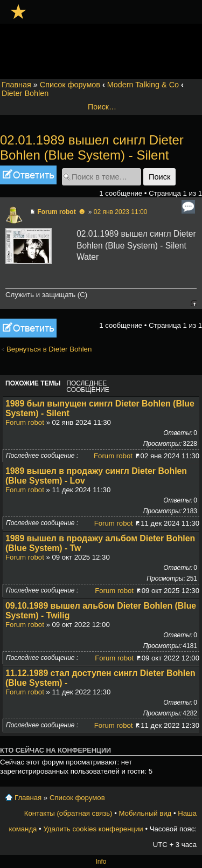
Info (101, 862)
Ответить (28, 175)
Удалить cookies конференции (93, 829)
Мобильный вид (145, 813)
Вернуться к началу (194, 303)
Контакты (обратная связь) (68, 813)
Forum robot (56, 212)
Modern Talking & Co (143, 85)
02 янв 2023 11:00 (121, 212)
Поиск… (102, 107)
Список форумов (70, 85)
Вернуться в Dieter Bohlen (49, 349)
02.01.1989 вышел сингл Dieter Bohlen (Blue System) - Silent (92, 147)
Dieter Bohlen (25, 93)
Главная (16, 85)
